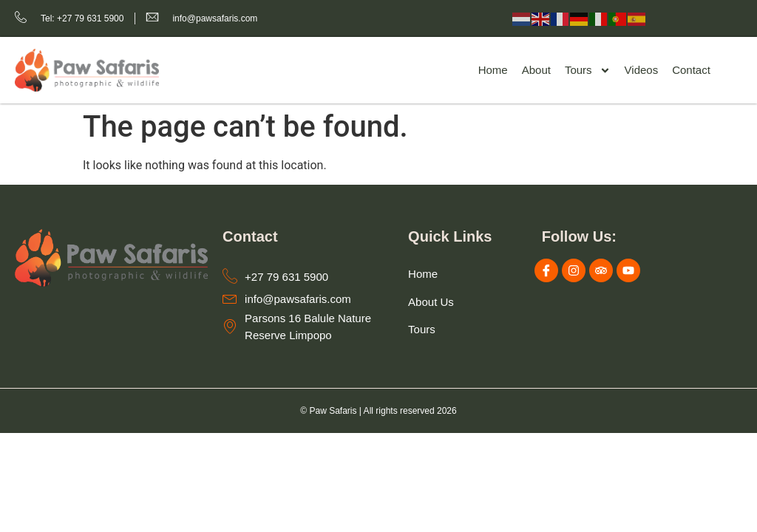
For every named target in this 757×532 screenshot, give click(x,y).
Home (493, 70)
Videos (642, 70)
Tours (588, 71)
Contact (691, 70)
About (536, 70)
